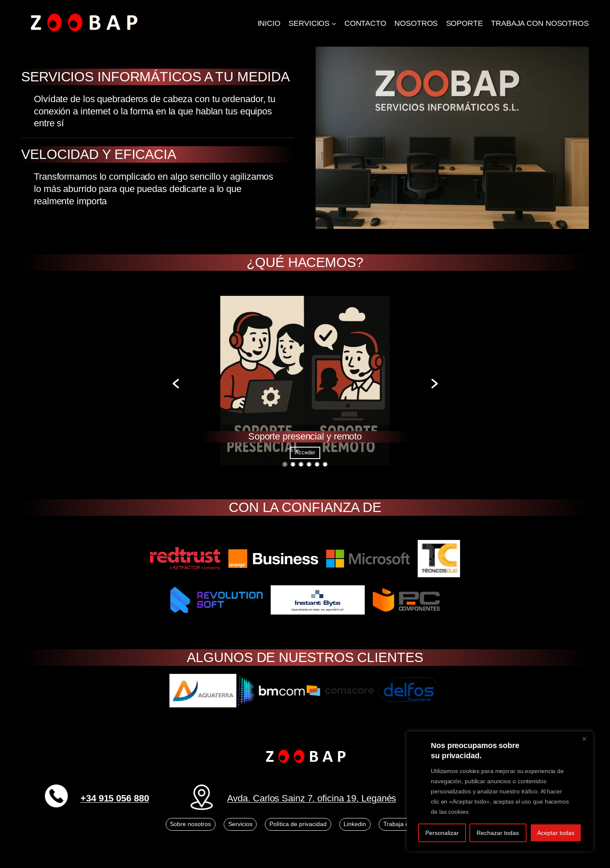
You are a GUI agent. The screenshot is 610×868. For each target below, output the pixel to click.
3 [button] (301, 464)
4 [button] (309, 464)
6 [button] (325, 464)
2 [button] (293, 464)
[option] (305, 384)
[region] (500, 791)
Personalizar (442, 833)
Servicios (240, 824)
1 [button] (285, 464)
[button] (176, 384)
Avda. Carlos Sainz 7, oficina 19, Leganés (312, 798)
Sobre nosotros (190, 824)
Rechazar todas (498, 833)
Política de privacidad (298, 824)
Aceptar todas (556, 833)
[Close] (584, 739)
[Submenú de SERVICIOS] (334, 24)
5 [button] (317, 464)
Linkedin (355, 824)
